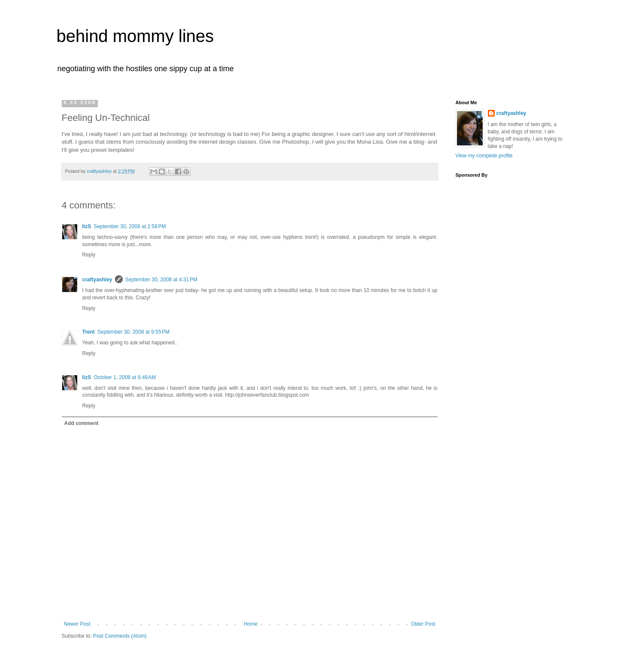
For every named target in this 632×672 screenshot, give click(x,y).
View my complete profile (484, 156)
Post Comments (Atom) (120, 636)
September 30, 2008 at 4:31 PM (161, 280)
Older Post (423, 624)
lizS (87, 226)
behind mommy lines (135, 36)
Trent (89, 332)
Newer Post (77, 624)
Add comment (82, 423)
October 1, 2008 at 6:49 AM (125, 377)
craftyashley (97, 280)
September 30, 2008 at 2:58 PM (130, 226)
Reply (89, 255)
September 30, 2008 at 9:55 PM (133, 332)
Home (251, 624)
